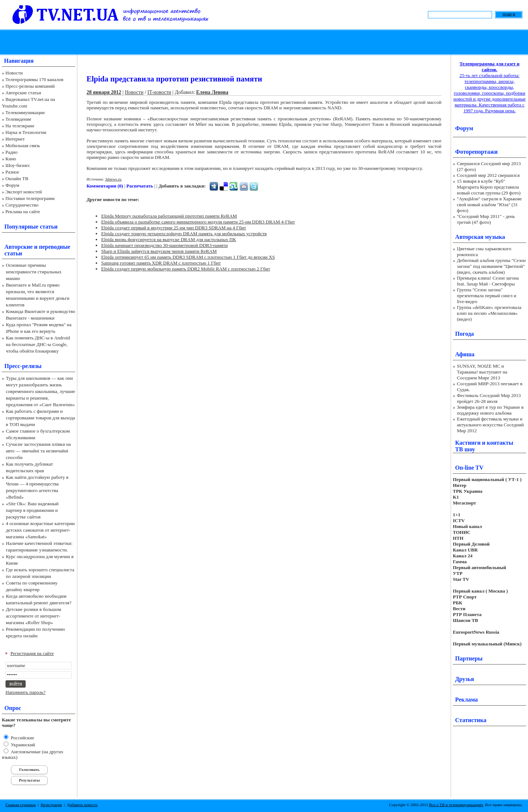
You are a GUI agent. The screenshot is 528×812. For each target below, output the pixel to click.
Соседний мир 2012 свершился (488, 175)
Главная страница (21, 805)
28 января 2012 (104, 92)
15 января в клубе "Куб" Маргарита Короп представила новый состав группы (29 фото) (489, 187)
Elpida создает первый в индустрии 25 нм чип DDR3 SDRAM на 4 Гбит (174, 228)
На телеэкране (20, 126)
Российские (22, 738)
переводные (54, 247)
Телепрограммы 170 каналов (34, 79)
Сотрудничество (22, 205)
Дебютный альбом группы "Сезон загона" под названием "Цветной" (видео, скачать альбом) (491, 266)
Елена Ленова (212, 92)
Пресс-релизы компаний (30, 86)
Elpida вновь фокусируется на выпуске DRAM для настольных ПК (169, 239)
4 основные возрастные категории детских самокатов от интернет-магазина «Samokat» (40, 530)
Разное (12, 172)
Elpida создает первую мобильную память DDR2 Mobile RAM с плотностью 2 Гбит (186, 269)
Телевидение (19, 119)
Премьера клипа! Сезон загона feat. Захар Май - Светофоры (488, 281)
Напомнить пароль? (25, 692)
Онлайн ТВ (17, 179)
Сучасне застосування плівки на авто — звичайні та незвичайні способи (38, 451)
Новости (14, 73)
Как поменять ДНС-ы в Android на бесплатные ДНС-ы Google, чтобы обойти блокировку (38, 344)
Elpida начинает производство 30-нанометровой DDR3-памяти (164, 245)
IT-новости (159, 92)
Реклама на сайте (23, 212)
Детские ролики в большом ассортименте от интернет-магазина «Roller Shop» (34, 616)
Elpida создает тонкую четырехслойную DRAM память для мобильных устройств (184, 234)
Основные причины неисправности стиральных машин (34, 272)
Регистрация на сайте (32, 653)
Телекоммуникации (25, 112)
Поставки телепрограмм (30, 198)
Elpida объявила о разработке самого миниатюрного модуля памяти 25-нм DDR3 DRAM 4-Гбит (198, 222)
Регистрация (51, 805)
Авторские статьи (23, 93)
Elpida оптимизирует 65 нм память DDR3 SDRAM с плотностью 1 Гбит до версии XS (188, 257)
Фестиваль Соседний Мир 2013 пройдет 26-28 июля (489, 398)
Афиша (465, 354)
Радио (12, 152)
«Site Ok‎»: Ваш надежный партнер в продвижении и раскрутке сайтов (32, 510)
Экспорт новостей (24, 192)
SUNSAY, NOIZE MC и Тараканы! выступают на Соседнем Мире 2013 (482, 372)
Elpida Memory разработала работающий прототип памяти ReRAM (169, 216)
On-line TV (469, 468)
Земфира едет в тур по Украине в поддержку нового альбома (490, 410)
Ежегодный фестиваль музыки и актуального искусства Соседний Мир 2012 (490, 425)
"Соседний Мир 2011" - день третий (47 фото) (486, 219)
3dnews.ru (113, 179)
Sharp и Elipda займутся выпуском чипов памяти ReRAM (159, 251)
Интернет (15, 139)
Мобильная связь (23, 145)
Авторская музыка (480, 237)
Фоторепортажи (476, 152)
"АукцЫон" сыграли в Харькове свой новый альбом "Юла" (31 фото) (489, 205)
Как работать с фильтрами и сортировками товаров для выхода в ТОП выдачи (41, 418)
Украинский (22, 745)
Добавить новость (82, 805)
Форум (12, 185)
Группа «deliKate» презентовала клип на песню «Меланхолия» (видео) (489, 313)
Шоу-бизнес (18, 165)
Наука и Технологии (26, 132)
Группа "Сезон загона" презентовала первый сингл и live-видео (487, 296)
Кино (11, 159)
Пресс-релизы (23, 366)
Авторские (19, 247)
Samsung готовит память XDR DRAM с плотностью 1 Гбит (161, 263)
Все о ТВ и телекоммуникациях (456, 805)
